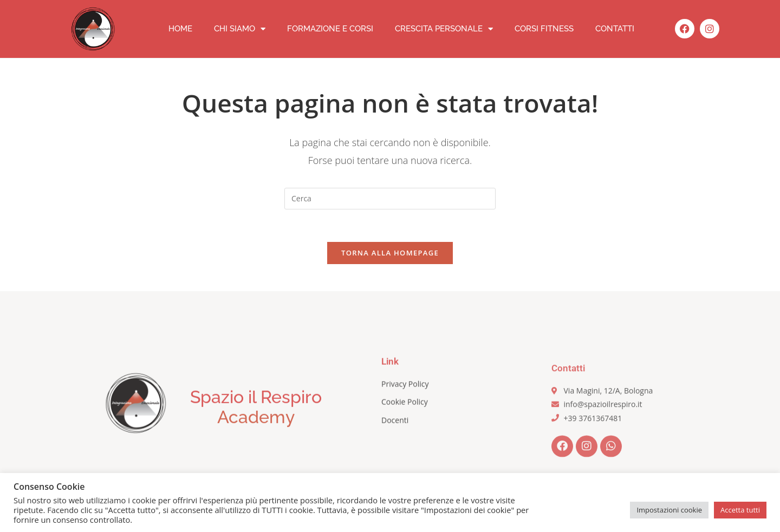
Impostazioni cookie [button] (669, 510)
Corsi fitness (544, 29)
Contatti (615, 29)
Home (180, 29)
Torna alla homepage (390, 253)
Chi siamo (240, 29)
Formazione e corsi (330, 29)
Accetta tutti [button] (740, 510)
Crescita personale (444, 29)
